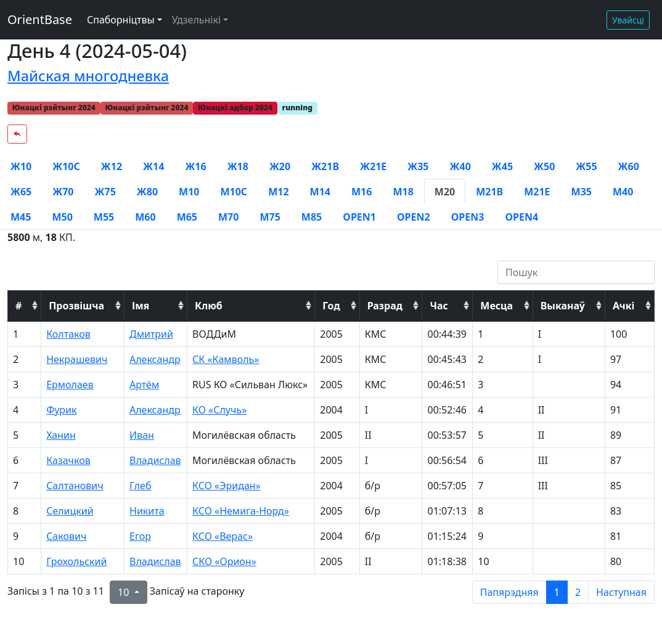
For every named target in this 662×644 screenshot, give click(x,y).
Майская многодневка (88, 76)
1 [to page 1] (557, 592)
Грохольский (76, 561)
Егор (140, 536)
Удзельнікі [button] (196, 20)
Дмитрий (151, 334)
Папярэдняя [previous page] (509, 592)
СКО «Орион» (224, 561)
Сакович (66, 536)
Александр (155, 359)
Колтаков (68, 334)
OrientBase (40, 19)
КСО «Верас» (223, 536)
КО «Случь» (219, 410)
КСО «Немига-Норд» (241, 511)
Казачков (68, 460)
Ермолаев (70, 385)
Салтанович (75, 486)
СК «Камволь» (226, 359)
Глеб (140, 486)
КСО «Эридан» (227, 486)
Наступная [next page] (621, 592)
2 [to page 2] (578, 592)
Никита (147, 511)
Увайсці (628, 20)
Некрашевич (77, 359)
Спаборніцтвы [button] (121, 20)
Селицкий (70, 511)
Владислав (155, 460)
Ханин (61, 435)
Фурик (61, 410)
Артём (144, 385)
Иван (142, 435)
